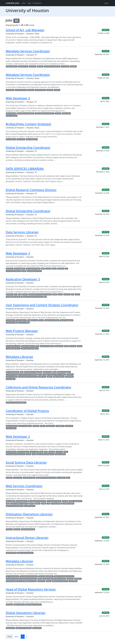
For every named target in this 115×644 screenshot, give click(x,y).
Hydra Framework (12, 377)
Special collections (12, 426)
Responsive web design (52, 320)
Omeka (48, 269)
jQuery (54, 269)
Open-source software (47, 346)
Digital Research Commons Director (31, 190)
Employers (37, 3)
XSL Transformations (12, 372)
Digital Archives (23, 66)
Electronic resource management (16, 402)
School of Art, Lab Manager (25, 30)
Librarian (50, 90)
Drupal (24, 271)
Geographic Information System (46, 478)
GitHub (80, 346)
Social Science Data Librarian (26, 462)
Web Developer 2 (18, 98)
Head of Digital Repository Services (31, 589)
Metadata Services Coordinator (28, 51)
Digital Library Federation (25, 553)
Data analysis (61, 478)
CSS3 (34, 454)
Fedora (43, 426)
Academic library (40, 90)
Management (59, 346)
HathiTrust (78, 579)
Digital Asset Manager (28, 529)
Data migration (11, 139)
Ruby (54, 372)
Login (106, 3)
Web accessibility (19, 269)
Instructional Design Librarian (27, 538)
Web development (32, 139)
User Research (11, 320)
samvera (58, 113)
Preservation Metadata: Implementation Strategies (21, 374)
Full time (105, 30)
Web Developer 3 (18, 253)
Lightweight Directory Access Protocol (40, 294)
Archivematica (11, 379)
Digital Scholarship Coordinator (28, 148)
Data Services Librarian (22, 232)
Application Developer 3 (23, 279)
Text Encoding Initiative (46, 576)
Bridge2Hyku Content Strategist (29, 124)
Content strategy (24, 323)
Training (65, 501)
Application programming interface (32, 297)
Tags (29, 3)
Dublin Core (42, 377)
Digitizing (17, 529)
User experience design (33, 269)
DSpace (50, 377)
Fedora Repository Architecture (44, 113)
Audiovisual (69, 426)
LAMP (55, 294)
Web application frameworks (37, 501)
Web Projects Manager (22, 331)
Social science (18, 478)
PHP (43, 269)
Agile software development (25, 113)
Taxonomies (65, 66)
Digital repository (11, 66)
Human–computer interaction (19, 503)
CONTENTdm (69, 377)
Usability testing (33, 320)
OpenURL (52, 452)
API (45, 297)
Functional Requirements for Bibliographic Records (21, 581)
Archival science (11, 428)
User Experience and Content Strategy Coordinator (42, 305)
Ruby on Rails (66, 113)
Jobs (24, 3)
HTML (66, 452)
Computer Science (68, 503)
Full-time (57, 90)
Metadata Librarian (19, 357)
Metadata (73, 66)
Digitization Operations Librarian (29, 514)
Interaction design (12, 323)
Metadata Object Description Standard (54, 374)
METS (40, 374)
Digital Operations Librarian (26, 613)
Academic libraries (21, 90)
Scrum (41, 320)
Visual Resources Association (33, 372)
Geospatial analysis (29, 478)
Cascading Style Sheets (34, 271)
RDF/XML (40, 66)
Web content (21, 139)
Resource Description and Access (64, 576)
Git (66, 269)
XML (22, 372)
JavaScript (61, 269)
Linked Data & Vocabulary (52, 66)
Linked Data (10, 90)
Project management (66, 320)
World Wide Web (11, 452)
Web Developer (11, 113)
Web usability (10, 501)
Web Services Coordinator (24, 486)
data (68, 478)
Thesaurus (32, 66)
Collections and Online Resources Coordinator (39, 387)
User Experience (21, 320)
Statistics (9, 478)
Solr (16, 294)
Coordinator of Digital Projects (27, 411)
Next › (17, 637)
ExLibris (37, 503)
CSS (48, 503)
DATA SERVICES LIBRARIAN (25, 169)
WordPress (9, 269)
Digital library (51, 426)
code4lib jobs (13, 3)
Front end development (13, 271)
